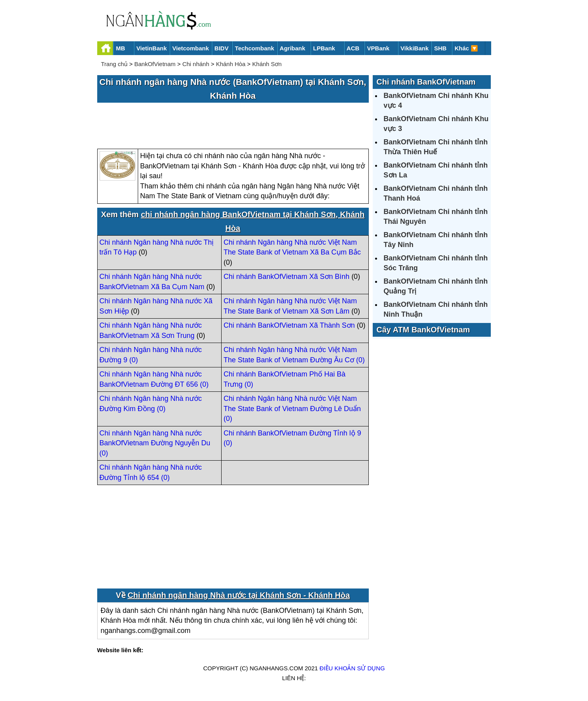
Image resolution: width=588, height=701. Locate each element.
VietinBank (152, 48)
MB (121, 48)
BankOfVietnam (155, 64)
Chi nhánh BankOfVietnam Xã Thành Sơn (289, 325)
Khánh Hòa (231, 64)
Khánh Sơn (267, 64)
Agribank (293, 48)
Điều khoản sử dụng (352, 668)
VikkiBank (415, 48)
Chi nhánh (196, 64)
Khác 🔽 (466, 48)
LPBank (324, 48)
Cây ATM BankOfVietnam (423, 330)
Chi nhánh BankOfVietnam (426, 82)
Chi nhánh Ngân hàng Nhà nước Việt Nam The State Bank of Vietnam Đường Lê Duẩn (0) (292, 409)
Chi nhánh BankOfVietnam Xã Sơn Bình (287, 277)
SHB (440, 48)
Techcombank (255, 48)
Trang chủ (115, 64)
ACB (353, 48)
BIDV (222, 48)
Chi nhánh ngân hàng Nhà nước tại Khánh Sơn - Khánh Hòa (239, 595)
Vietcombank (191, 48)
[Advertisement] (233, 126)
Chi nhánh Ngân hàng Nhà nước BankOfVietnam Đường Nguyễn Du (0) (155, 443)
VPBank (378, 48)
